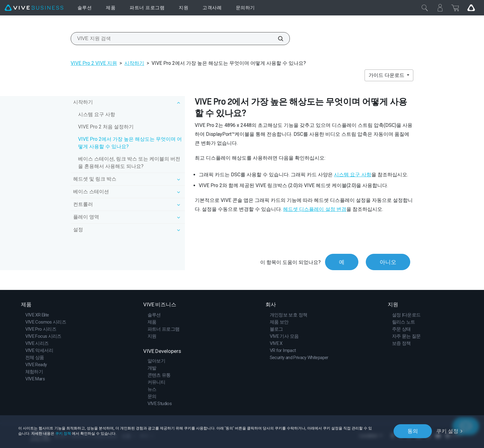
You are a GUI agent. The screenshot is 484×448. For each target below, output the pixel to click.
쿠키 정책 (63, 433)
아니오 (388, 262)
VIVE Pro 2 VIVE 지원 (94, 63)
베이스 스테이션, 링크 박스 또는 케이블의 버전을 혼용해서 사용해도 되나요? (129, 163)
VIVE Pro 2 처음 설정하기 (106, 127)
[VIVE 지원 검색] (277, 39)
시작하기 (134, 63)
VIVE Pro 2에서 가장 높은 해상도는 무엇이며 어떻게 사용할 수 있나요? (130, 143)
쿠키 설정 (447, 431)
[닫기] (425, 8)
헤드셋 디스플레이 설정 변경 (315, 209)
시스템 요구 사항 (97, 114)
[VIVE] (34, 8)
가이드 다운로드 (387, 75)
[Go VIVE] (471, 8)
